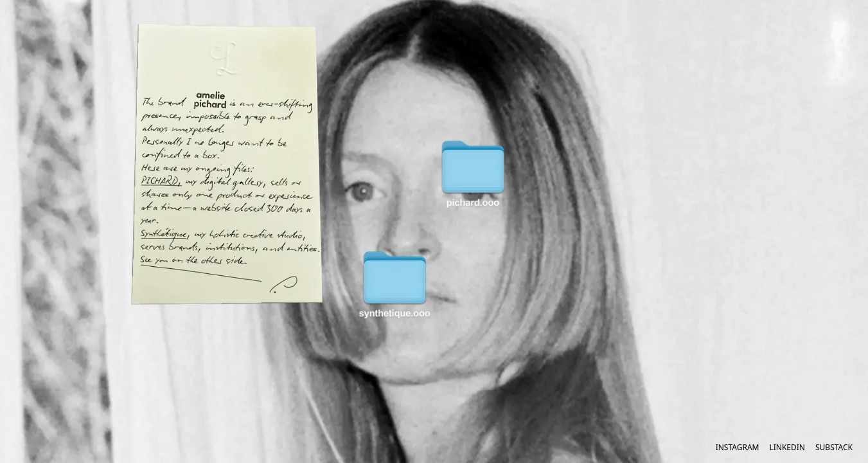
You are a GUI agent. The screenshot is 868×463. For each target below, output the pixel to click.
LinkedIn (787, 448)
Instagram (738, 448)
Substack (834, 448)
